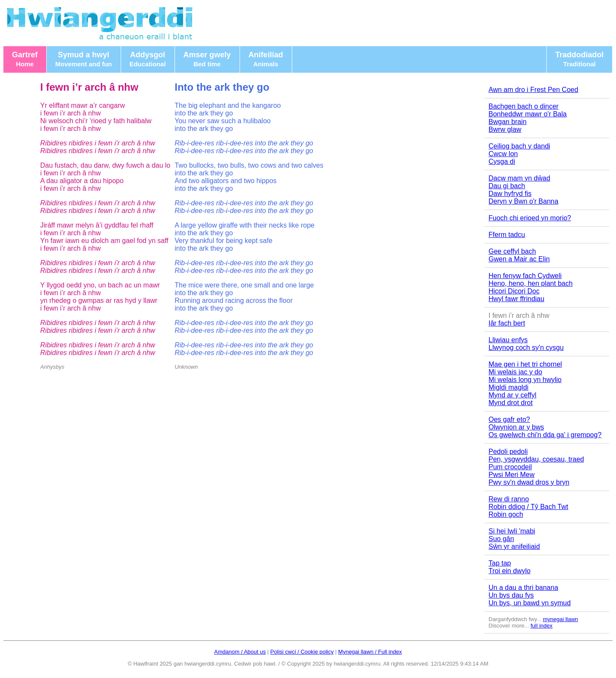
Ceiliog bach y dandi (519, 146)
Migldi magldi (508, 387)
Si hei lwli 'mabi (512, 531)
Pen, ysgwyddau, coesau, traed (536, 459)
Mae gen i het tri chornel (525, 364)
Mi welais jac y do (515, 372)
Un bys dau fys (511, 595)
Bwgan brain (508, 122)
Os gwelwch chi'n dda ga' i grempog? (545, 435)
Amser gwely (207, 59)
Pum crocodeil (510, 467)
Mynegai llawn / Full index (370, 652)
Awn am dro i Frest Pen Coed (533, 90)
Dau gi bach (507, 186)
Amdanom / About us (240, 652)
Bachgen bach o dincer (524, 106)
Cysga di (502, 161)
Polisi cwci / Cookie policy (302, 652)
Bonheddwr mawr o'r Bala (528, 114)
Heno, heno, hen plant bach (531, 283)
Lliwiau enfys (508, 340)
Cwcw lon (503, 154)
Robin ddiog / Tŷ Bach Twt (528, 507)
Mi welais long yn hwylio (525, 380)
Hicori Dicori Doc (514, 291)
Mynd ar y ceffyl (512, 395)
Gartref (25, 59)
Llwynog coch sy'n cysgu (526, 348)
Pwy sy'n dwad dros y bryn (529, 482)
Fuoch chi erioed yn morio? (530, 218)
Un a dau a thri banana (523, 588)
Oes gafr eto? (509, 419)
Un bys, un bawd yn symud (530, 603)
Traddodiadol (579, 59)
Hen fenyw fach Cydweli (525, 276)
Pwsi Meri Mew (512, 475)
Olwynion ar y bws (516, 427)
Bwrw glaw (505, 129)
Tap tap (500, 563)
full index (541, 626)
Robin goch (506, 514)
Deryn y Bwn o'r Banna (523, 201)
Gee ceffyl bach (512, 251)
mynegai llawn (560, 619)
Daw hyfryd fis (510, 194)
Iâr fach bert (507, 323)
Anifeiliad (266, 59)
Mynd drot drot (511, 403)
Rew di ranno (509, 499)
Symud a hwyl (84, 59)
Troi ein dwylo (509, 571)
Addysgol (148, 59)
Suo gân (501, 539)
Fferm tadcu (507, 235)
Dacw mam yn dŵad (519, 178)
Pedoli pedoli (508, 452)
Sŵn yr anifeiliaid (514, 546)
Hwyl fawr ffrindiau (516, 299)
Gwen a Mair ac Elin (519, 259)
